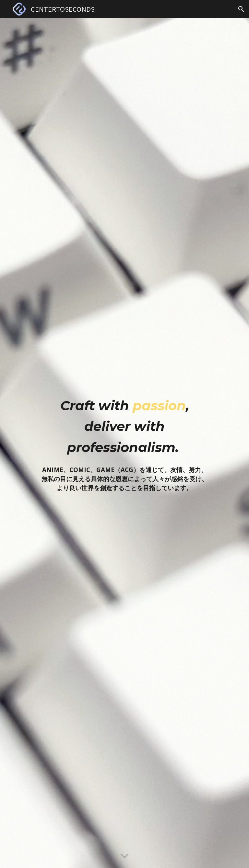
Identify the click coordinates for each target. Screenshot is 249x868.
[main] (124, 425)
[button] (241, 9)
